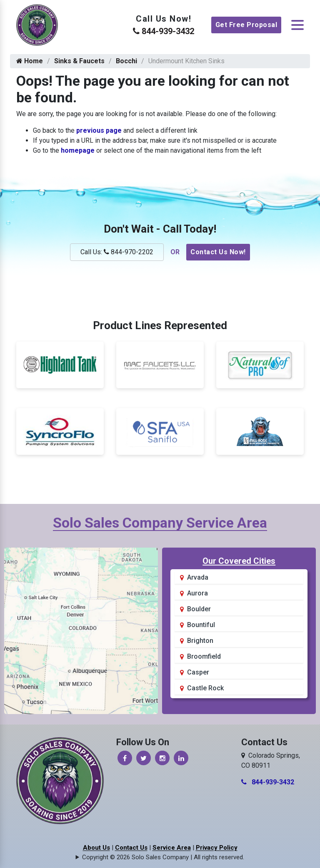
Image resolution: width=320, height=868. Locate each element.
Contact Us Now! (218, 252)
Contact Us (131, 848)
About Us (96, 848)
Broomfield (204, 656)
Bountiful (201, 625)
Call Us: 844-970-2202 (117, 252)
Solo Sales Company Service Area (160, 523)
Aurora (197, 593)
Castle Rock (205, 688)
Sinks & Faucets (79, 61)
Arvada (198, 577)
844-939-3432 (164, 31)
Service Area (172, 848)
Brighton (200, 641)
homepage (78, 150)
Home (30, 61)
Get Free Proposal (246, 25)
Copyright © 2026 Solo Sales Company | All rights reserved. (163, 857)
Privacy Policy (217, 848)
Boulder (199, 609)
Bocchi (126, 61)
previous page (99, 130)
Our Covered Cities (239, 561)
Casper (198, 672)
